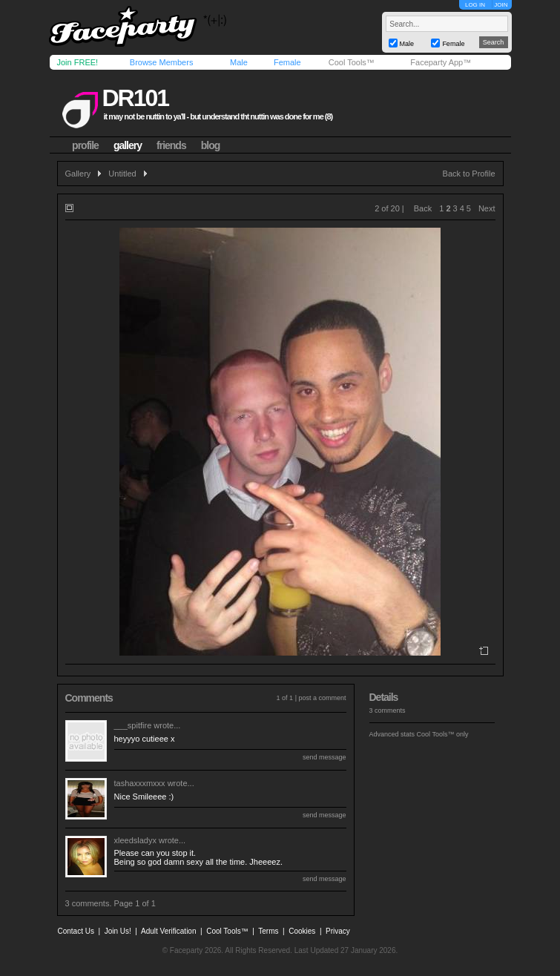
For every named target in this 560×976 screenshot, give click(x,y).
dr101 (135, 98)
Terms (268, 931)
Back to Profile (469, 174)
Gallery (78, 174)
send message (325, 757)
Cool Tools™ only (443, 734)
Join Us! (118, 931)
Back (423, 208)
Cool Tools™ (352, 62)
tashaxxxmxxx (140, 783)
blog (211, 145)
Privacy (338, 931)
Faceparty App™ (441, 62)
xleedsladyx (135, 840)
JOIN (501, 5)
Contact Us (76, 931)
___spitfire (133, 725)
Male (239, 62)
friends (171, 145)
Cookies (302, 931)
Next (487, 208)
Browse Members (162, 62)
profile (85, 145)
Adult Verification (169, 931)
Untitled (122, 174)
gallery (128, 145)
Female (287, 62)
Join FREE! (78, 62)
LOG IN (475, 5)
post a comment (322, 698)
